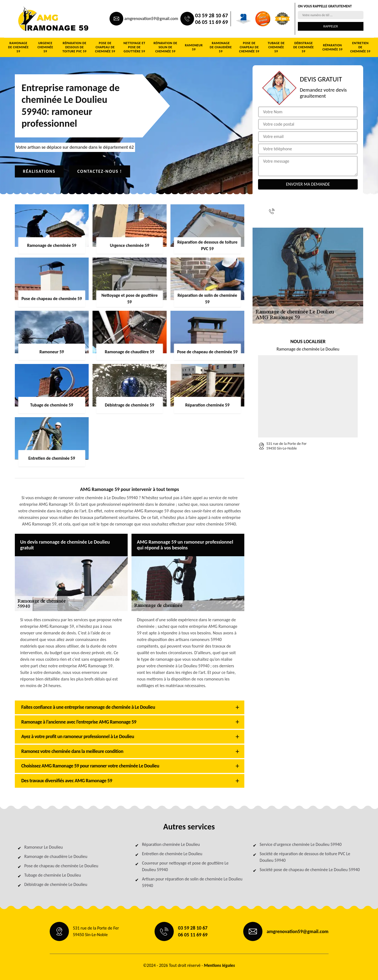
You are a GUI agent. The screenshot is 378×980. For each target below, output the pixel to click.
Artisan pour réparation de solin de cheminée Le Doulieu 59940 (192, 882)
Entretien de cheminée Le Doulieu (172, 854)
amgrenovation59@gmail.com (151, 19)
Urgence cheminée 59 (45, 47)
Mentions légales (219, 965)
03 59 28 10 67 (212, 15)
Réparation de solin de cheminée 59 (165, 47)
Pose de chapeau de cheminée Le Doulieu (61, 866)
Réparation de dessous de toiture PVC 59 (75, 47)
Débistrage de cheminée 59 (303, 47)
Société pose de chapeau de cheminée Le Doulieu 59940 (310, 870)
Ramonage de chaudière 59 (221, 47)
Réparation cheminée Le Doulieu (171, 844)
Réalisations (39, 171)
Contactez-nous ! (100, 171)
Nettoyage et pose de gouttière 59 (135, 47)
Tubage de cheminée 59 (276, 47)
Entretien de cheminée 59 (360, 47)
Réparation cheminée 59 (332, 47)
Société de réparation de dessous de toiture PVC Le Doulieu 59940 (305, 857)
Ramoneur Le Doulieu (44, 847)
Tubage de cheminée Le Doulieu (53, 875)
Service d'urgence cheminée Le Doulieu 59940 (301, 844)
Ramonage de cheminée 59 (19, 47)
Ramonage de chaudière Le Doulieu (56, 856)
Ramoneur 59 (194, 47)
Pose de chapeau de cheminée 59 (105, 47)
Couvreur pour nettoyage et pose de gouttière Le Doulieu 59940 (185, 866)
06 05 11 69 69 (212, 22)
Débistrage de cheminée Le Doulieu (56, 884)
